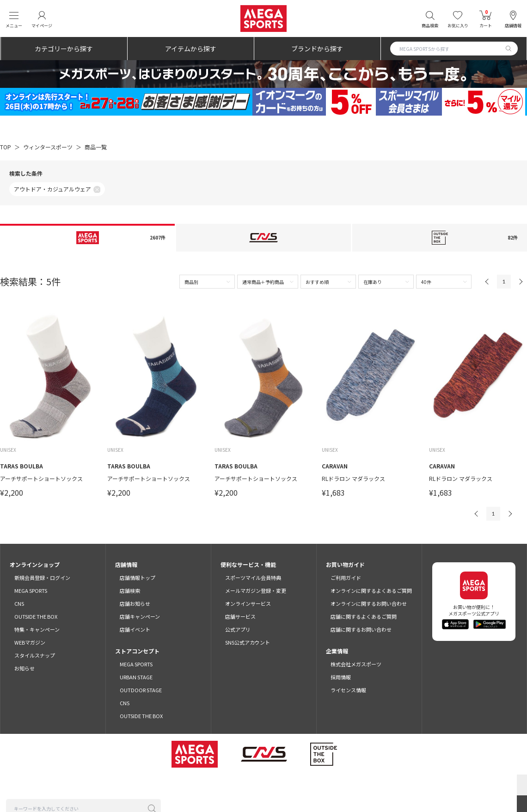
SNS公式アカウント (248, 642)
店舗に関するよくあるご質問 (364, 616)
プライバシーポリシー (252, 784)
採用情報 (341, 677)
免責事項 (368, 784)
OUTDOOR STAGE (141, 690)
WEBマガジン (30, 642)
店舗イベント (135, 629)
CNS (19, 603)
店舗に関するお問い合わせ (361, 629)
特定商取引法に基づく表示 (317, 784)
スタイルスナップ (35, 655)
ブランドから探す (317, 49)
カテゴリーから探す (64, 49)
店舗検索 (130, 591)
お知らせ (25, 668)
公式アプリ (238, 629)
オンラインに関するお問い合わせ (369, 603)
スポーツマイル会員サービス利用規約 (176, 784)
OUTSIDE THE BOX (36, 616)
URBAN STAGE (136, 677)
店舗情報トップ (138, 578)
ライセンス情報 (348, 690)
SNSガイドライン (409, 784)
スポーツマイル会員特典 (253, 578)
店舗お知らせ (135, 603)
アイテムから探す (191, 49)
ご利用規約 (111, 784)
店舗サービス (240, 616)
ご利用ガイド (346, 578)
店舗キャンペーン (140, 616)
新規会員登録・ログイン (42, 578)
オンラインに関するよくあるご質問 (371, 591)
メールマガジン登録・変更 (256, 591)
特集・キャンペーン (37, 629)
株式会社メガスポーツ (356, 664)
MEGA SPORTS (31, 591)
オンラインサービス (248, 603)
